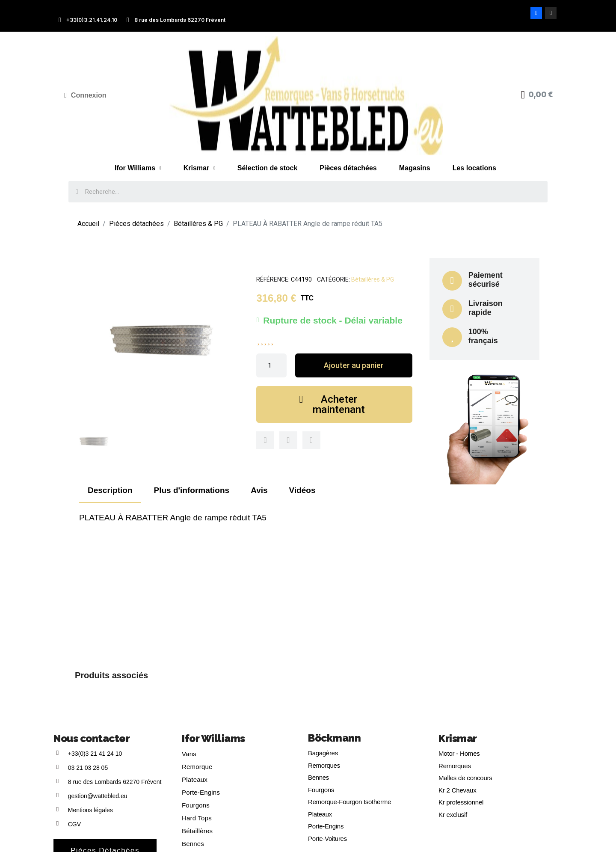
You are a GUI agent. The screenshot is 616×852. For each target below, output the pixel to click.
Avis (259, 490)
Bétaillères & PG (373, 279)
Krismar (199, 168)
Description (110, 490)
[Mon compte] (85, 95)
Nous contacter (92, 738)
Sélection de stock (268, 168)
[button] (354, 365)
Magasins (415, 168)
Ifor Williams (138, 168)
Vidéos (302, 490)
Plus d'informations (192, 490)
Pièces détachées (348, 168)
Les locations (474, 168)
